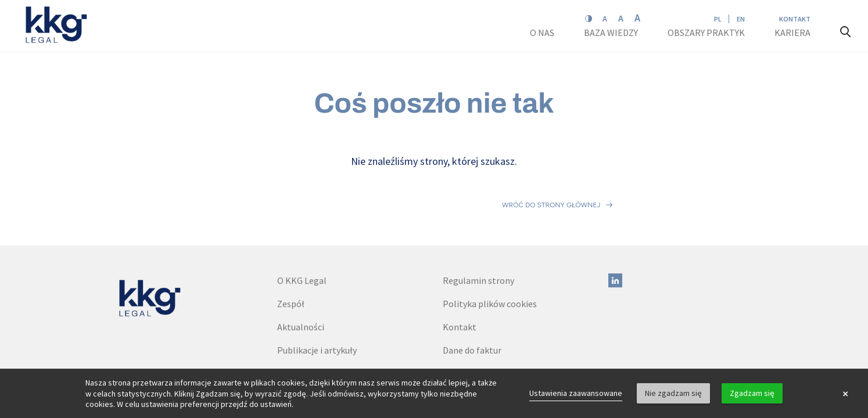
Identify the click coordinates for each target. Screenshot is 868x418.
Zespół (291, 253)
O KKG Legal (302, 229)
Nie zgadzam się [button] (673, 393)
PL (718, 19)
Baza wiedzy (612, 33)
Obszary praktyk (706, 33)
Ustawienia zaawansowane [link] (576, 393)
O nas (543, 33)
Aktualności (301, 276)
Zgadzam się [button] (752, 393)
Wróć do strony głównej (551, 179)
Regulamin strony (478, 229)
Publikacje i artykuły (317, 299)
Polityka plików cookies (490, 253)
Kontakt (795, 19)
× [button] (845, 394)
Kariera (793, 33)
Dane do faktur (472, 299)
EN (741, 19)
